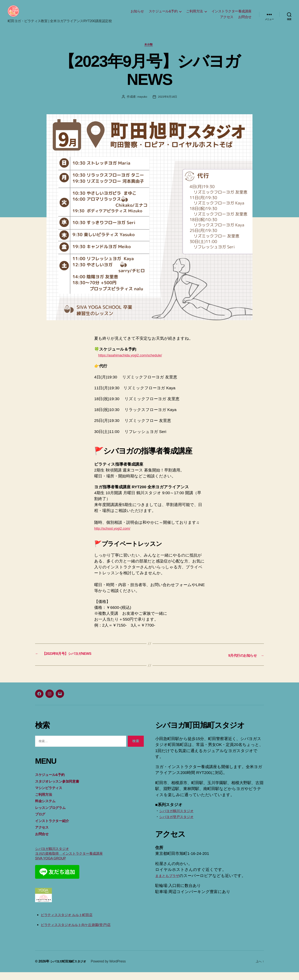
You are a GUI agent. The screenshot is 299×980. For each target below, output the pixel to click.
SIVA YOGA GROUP (53, 866)
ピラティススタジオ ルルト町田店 (72, 922)
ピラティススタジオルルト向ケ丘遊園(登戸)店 (83, 932)
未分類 (150, 51)
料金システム (47, 807)
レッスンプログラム (54, 814)
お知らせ (137, 14)
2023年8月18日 (168, 103)
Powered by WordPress (113, 969)
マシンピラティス (52, 794)
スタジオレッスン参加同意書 (62, 788)
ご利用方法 (195, 14)
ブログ (41, 821)
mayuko (141, 103)
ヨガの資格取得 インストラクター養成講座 (76, 861)
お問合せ (245, 20)
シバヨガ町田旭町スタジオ (70, 969)
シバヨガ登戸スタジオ (180, 823)
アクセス (227, 20)
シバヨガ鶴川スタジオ (56, 856)
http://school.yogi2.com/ (115, 535)
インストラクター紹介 (55, 827)
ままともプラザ (170, 882)
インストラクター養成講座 (231, 14)
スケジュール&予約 (163, 14)
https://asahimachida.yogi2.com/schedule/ (135, 362)
